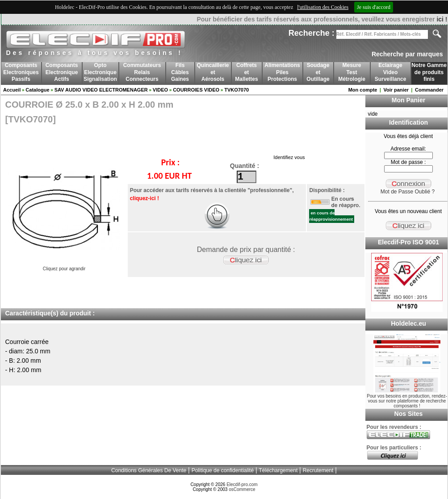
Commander (429, 90)
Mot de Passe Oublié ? (408, 192)
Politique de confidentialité (223, 470)
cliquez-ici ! (144, 198)
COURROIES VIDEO (196, 90)
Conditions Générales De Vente (149, 470)
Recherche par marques (407, 54)
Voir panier (396, 90)
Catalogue (37, 90)
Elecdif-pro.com (242, 484)
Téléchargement (278, 470)
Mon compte (363, 90)
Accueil (12, 90)
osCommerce (242, 489)
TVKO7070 (237, 90)
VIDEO (160, 90)
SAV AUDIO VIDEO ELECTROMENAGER (101, 90)
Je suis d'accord (374, 7)
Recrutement (318, 470)
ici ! (442, 19)
